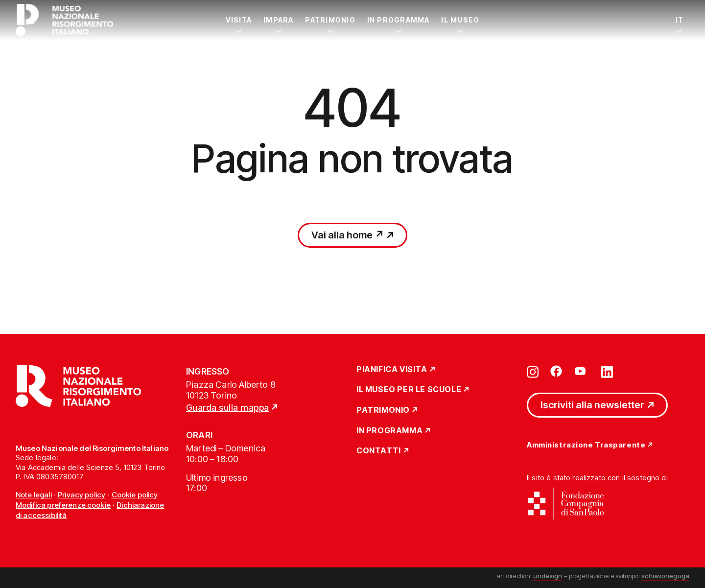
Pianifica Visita (392, 370)
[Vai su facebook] (556, 371)
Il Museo (460, 20)
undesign (548, 576)
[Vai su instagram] (533, 371)
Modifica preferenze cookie (63, 505)
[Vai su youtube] (582, 371)
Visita (239, 20)
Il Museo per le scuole (409, 390)
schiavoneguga (665, 576)
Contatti (379, 451)
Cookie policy (135, 495)
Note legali (34, 495)
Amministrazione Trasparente (586, 445)
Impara (278, 20)
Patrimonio (330, 20)
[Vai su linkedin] (607, 371)
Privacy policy (82, 495)
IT (680, 20)
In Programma (399, 20)
